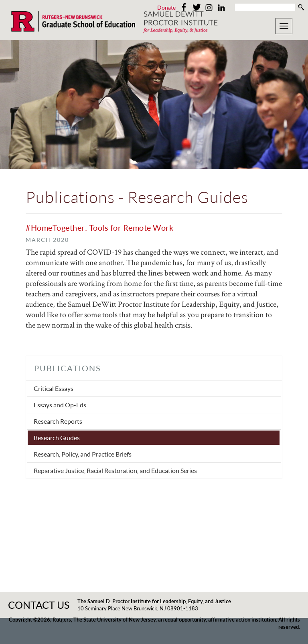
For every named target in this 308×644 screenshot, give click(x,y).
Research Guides (57, 438)
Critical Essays (54, 388)
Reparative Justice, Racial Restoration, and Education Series (115, 470)
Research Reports (58, 421)
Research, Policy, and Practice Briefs (83, 454)
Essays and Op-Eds (60, 405)
